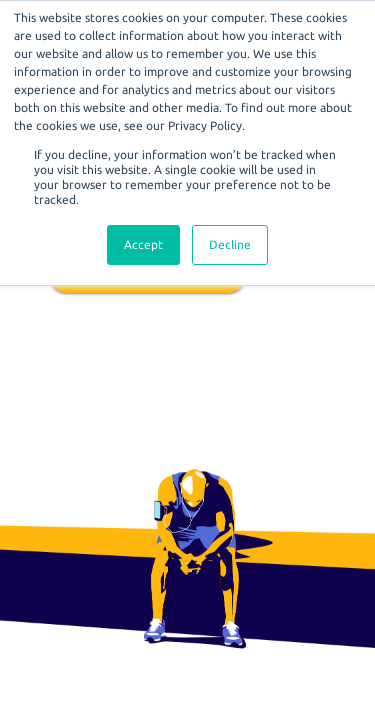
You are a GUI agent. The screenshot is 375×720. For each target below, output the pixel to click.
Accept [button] (143, 244)
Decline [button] (230, 244)
